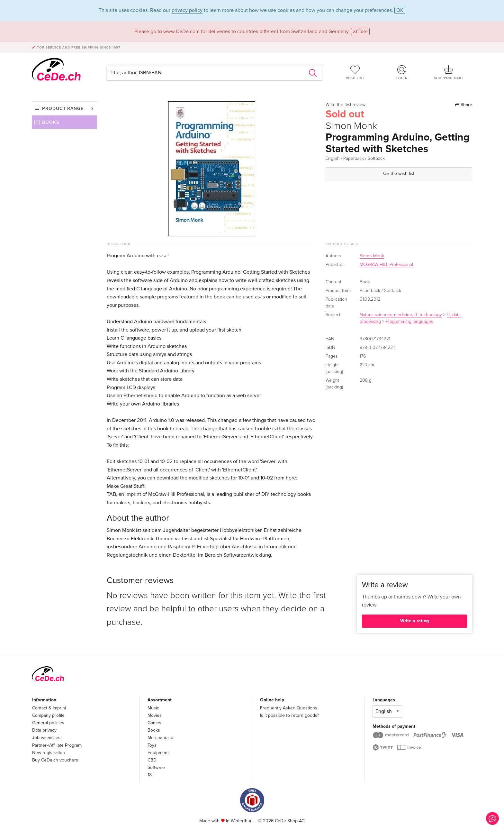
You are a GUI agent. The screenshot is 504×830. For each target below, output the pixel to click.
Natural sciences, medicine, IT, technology (401, 315)
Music (153, 708)
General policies (48, 723)
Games (154, 723)
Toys (152, 745)
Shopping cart (449, 72)
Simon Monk (372, 256)
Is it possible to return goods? (289, 715)
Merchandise (160, 738)
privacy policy (187, 10)
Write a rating (414, 621)
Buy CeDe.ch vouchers (55, 760)
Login (402, 72)
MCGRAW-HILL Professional (386, 265)
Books (51, 122)
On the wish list (399, 173)
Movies (155, 715)
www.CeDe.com (181, 32)
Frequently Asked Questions (289, 708)
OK (400, 10)
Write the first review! (346, 105)
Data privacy (44, 730)
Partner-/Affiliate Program (57, 745)
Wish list (355, 72)
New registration (49, 753)
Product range (63, 109)
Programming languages (409, 322)
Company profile (48, 715)
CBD (152, 760)
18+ (151, 775)
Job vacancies (46, 738)
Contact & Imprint (49, 708)
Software (156, 767)
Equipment (158, 753)
